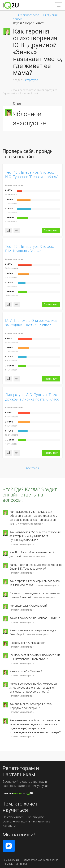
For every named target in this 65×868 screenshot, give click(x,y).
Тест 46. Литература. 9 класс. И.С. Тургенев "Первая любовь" (32, 175)
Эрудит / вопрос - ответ (28, 23)
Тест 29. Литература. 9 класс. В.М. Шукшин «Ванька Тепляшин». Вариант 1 (30, 251)
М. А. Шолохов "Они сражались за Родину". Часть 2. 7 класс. (31, 323)
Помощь (8, 864)
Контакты (21, 864)
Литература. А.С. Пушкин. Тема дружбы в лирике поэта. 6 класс (32, 397)
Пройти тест (51, 231)
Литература (31, 80)
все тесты (32, 468)
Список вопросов (28, 15)
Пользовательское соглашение (40, 860)
